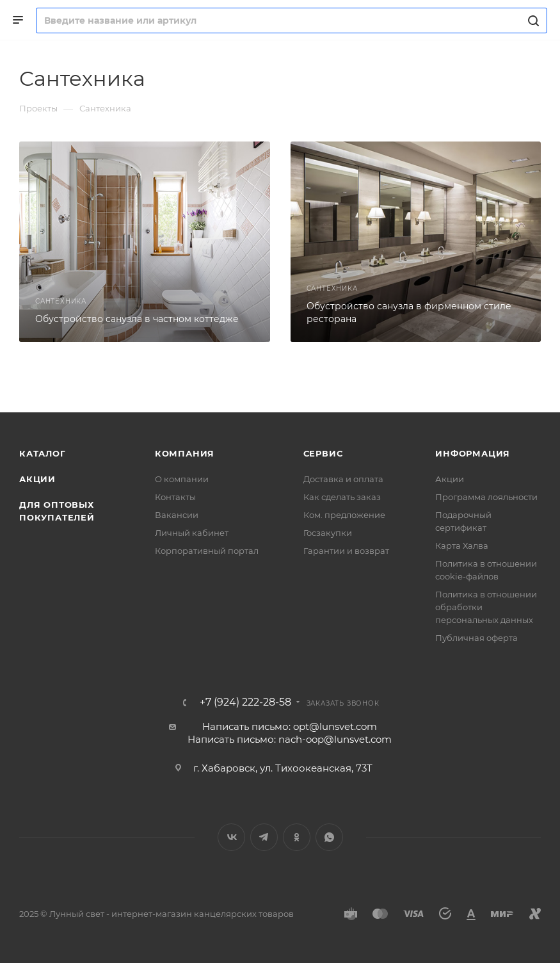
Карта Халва (462, 546)
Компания (185, 453)
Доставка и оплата (343, 479)
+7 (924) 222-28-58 (245, 702)
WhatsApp (329, 837)
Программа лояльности (486, 497)
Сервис (323, 453)
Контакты (175, 497)
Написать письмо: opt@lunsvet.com (290, 726)
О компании (182, 479)
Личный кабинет (192, 533)
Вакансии (177, 515)
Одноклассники (297, 837)
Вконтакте (231, 837)
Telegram (264, 837)
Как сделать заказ (342, 497)
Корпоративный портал (207, 551)
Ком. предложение (344, 515)
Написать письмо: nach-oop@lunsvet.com (290, 739)
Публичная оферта (476, 638)
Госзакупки (328, 533)
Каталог (43, 453)
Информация (473, 453)
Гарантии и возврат (346, 551)
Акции (37, 479)
